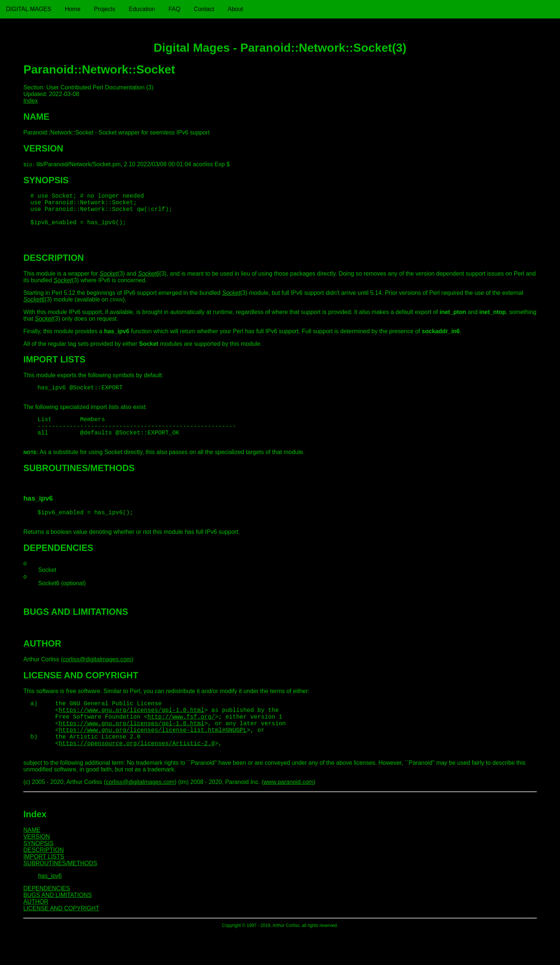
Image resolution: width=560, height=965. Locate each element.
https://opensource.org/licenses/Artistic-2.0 (137, 774)
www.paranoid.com (288, 814)
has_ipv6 (50, 908)
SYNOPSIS (38, 876)
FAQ (174, 9)
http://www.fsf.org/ (181, 741)
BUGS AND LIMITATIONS (57, 928)
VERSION (37, 869)
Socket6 (149, 282)
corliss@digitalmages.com (97, 680)
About (235, 9)
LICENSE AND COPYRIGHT (61, 941)
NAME (32, 862)
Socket (108, 282)
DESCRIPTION (43, 882)
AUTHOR (36, 934)
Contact (204, 9)
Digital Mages (29, 9)
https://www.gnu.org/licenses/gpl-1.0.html (132, 733)
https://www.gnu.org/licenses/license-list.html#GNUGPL (153, 758)
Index (30, 101)
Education (142, 9)
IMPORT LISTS (44, 889)
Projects (105, 9)
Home (73, 9)
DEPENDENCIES (47, 921)
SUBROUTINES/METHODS (60, 896)
